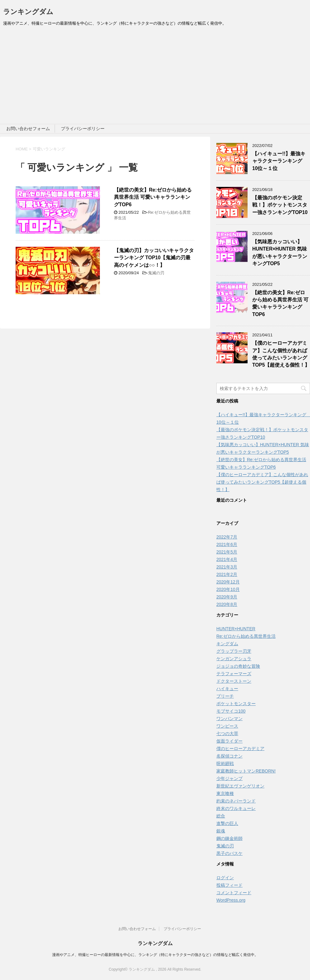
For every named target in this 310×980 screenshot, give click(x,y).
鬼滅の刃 (156, 273)
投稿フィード (229, 885)
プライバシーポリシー (83, 129)
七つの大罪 (227, 734)
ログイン (225, 878)
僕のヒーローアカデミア (240, 748)
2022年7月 (227, 537)
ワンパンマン (229, 719)
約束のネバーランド (236, 801)
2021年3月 (227, 567)
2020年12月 (228, 582)
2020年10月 (228, 589)
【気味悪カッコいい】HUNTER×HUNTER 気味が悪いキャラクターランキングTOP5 (280, 253)
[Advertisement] (155, 77)
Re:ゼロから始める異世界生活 (246, 636)
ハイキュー (227, 689)
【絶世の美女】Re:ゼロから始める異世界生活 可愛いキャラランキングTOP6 (153, 197)
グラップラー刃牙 (234, 651)
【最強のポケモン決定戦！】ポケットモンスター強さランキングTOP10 (280, 205)
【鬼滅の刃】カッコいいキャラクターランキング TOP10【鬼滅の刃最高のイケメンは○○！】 (154, 258)
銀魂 (221, 831)
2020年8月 (227, 604)
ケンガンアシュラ (234, 659)
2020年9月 (227, 597)
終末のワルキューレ (236, 808)
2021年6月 (227, 544)
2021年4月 (227, 559)
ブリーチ (225, 696)
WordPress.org (231, 900)
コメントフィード (234, 893)
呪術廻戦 (225, 763)
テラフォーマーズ (234, 674)
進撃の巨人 (227, 823)
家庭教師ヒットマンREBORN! (246, 771)
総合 (221, 816)
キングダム (227, 644)
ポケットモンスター (236, 704)
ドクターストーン (234, 681)
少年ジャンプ (229, 778)
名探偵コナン (229, 756)
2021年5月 (227, 552)
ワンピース (227, 726)
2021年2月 (227, 574)
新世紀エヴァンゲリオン (240, 786)
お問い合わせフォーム (28, 129)
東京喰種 (225, 793)
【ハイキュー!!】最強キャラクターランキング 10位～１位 (280, 161)
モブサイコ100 (231, 711)
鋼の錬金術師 (229, 838)
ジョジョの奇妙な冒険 (238, 666)
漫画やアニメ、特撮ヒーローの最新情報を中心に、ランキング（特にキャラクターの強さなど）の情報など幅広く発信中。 (155, 955)
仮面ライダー (229, 741)
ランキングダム (28, 12)
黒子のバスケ (229, 853)
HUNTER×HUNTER (236, 629)
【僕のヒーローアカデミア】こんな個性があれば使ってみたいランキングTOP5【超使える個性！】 (281, 354)
